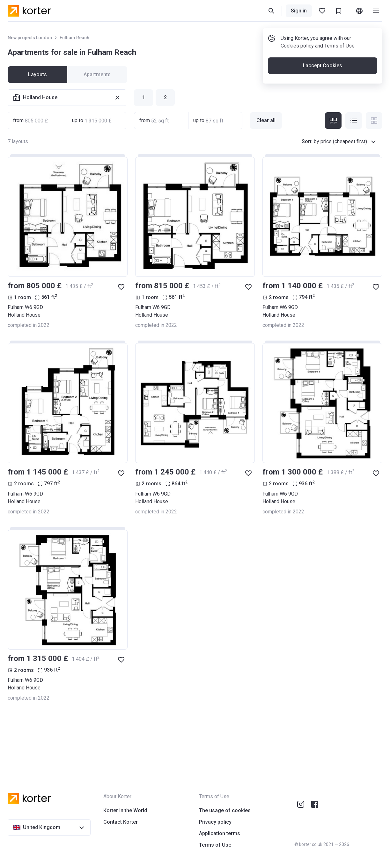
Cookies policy (297, 46)
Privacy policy (215, 822)
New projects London (30, 38)
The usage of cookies (225, 810)
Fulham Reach (74, 38)
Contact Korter (121, 822)
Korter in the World (125, 810)
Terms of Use (339, 46)
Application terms (220, 833)
